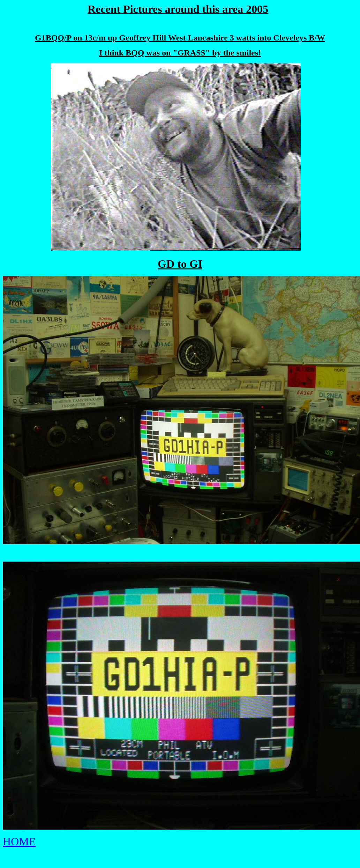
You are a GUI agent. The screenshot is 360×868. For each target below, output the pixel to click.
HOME (19, 841)
